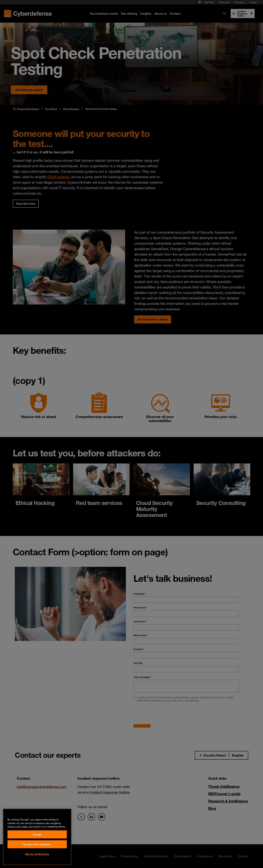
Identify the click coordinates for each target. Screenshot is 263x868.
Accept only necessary (37, 844)
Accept (37, 834)
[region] (37, 837)
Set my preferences (37, 854)
